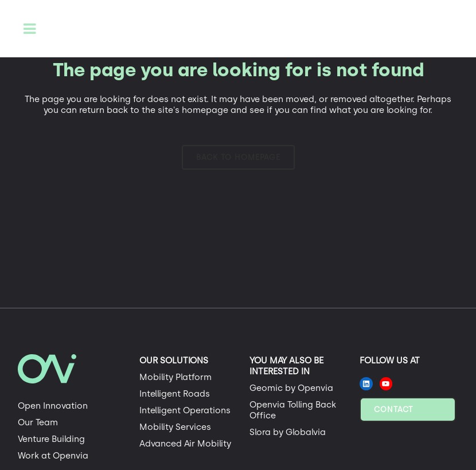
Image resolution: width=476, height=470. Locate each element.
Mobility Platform (175, 377)
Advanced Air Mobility (185, 444)
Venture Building (51, 439)
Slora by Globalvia (288, 432)
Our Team (38, 422)
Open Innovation (53, 406)
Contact (393, 410)
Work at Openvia (53, 456)
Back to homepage (238, 157)
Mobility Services (175, 427)
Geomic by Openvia (291, 388)
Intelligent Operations (185, 410)
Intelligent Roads (175, 394)
